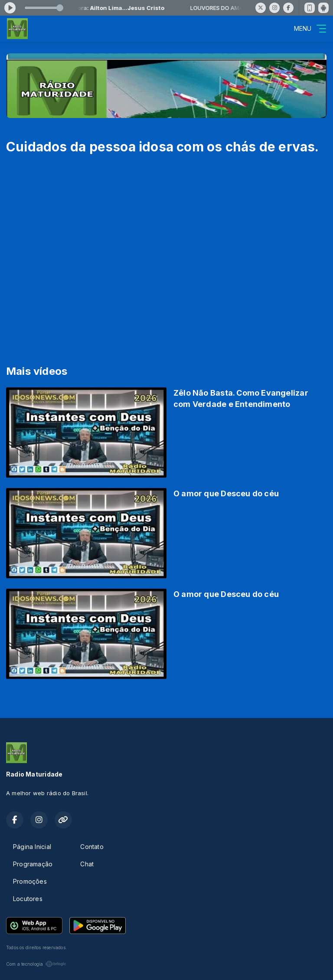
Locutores (28, 899)
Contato (92, 847)
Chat (87, 864)
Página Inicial (32, 847)
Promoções (30, 881)
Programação (33, 864)
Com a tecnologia (36, 964)
